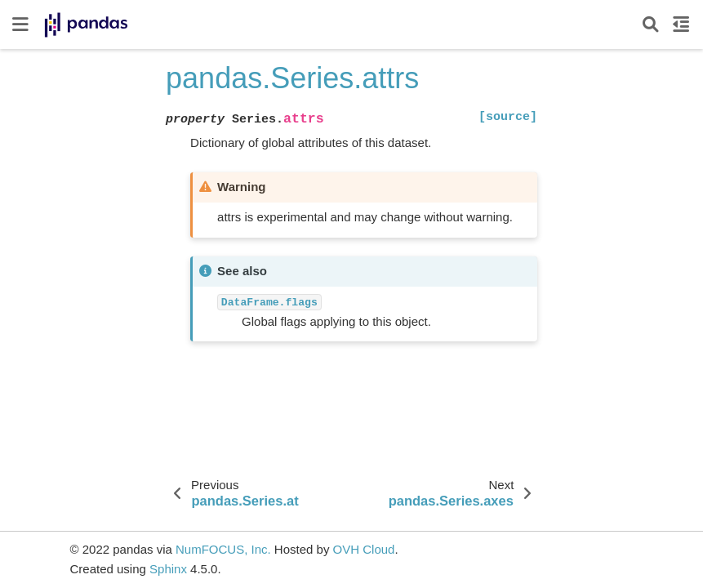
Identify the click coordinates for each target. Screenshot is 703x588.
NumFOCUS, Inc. (223, 549)
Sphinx (168, 569)
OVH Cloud (364, 549)
